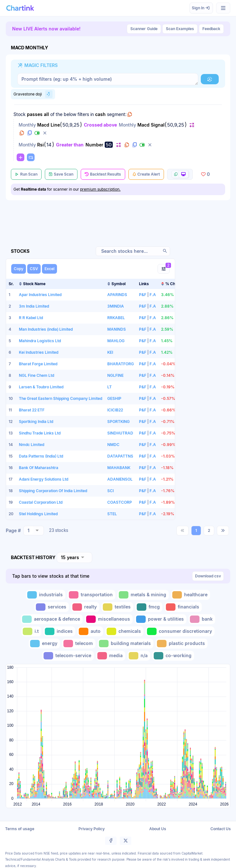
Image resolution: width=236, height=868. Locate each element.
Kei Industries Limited (39, 352)
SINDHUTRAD (120, 433)
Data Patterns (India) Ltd (41, 456)
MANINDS (117, 329)
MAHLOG (116, 341)
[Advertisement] (205, 376)
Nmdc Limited (32, 445)
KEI (110, 352)
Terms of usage (20, 829)
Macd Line (49, 125)
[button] (210, 79)
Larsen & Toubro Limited (41, 387)
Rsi (41, 145)
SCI (110, 491)
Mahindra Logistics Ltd (40, 341)
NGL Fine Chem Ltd (37, 375)
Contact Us (221, 829)
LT (110, 387)
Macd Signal (151, 125)
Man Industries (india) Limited (46, 329)
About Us (158, 829)
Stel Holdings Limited (38, 514)
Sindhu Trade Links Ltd (40, 433)
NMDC (113, 445)
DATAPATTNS (120, 456)
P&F (143, 295)
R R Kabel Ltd (31, 318)
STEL (112, 514)
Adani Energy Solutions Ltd (44, 479)
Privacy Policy (92, 829)
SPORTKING (118, 422)
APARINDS (117, 295)
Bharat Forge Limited (38, 364)
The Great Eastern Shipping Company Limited (61, 398)
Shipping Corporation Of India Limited (53, 491)
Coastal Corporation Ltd (41, 502)
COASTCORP (120, 502)
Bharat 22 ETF (32, 410)
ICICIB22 (115, 410)
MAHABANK (119, 468)
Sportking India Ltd (36, 422)
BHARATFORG (121, 364)
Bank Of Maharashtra (39, 468)
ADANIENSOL (120, 479)
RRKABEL (116, 318)
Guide (144, 29)
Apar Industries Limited (40, 295)
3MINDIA (116, 306)
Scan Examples (180, 29)
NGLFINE (115, 375)
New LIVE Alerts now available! (46, 29)
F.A (153, 295)
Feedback (211, 29)
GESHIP (114, 398)
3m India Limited (34, 306)
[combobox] (34, 531)
